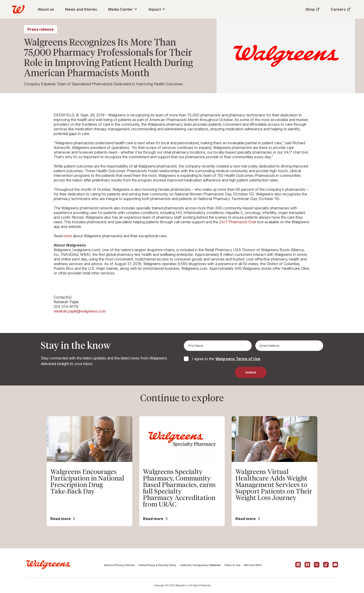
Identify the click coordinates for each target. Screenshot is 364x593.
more (68, 236)
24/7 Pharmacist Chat (238, 222)
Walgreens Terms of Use (238, 359)
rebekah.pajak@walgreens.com (80, 311)
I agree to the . (227, 359)
